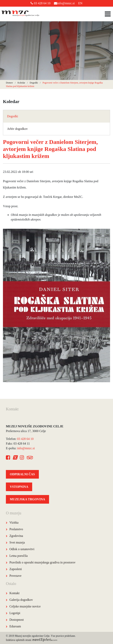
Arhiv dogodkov (17, 129)
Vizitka (14, 522)
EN (80, 3)
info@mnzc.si (64, 3)
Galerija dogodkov (21, 600)
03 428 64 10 (41, 3)
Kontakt (15, 593)
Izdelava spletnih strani (32, 640)
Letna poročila (19, 556)
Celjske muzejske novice (25, 606)
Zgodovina (16, 536)
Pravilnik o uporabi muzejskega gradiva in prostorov (42, 562)
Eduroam (15, 626)
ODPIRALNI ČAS (22, 474)
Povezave (15, 576)
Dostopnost (17, 620)
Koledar (21, 83)
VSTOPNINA (19, 487)
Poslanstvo (16, 529)
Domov (9, 83)
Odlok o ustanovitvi (22, 549)
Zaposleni (16, 569)
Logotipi (15, 613)
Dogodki (34, 83)
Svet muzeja (17, 542)
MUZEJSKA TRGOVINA (27, 499)
